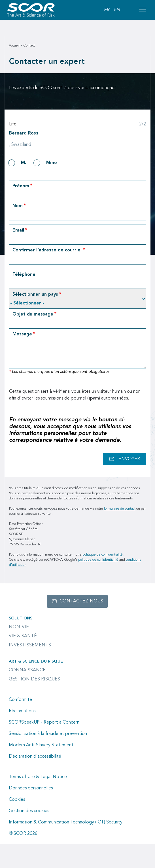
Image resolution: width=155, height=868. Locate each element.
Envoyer (129, 459)
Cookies (17, 800)
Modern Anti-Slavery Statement (41, 745)
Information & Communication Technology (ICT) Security (66, 822)
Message (22, 334)
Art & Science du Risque (36, 661)
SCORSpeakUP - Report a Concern (44, 722)
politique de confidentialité (103, 555)
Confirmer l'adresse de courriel (47, 250)
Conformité (20, 700)
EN (117, 10)
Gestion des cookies (29, 811)
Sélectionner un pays (35, 295)
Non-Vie (19, 627)
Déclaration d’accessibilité (35, 756)
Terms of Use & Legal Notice (38, 777)
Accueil (14, 46)
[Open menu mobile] (142, 10)
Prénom (21, 186)
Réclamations (22, 711)
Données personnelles (31, 788)
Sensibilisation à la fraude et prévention (48, 734)
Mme (52, 163)
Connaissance (27, 670)
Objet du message (33, 314)
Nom (18, 206)
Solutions (21, 618)
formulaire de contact (120, 509)
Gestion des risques (34, 679)
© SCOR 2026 (23, 834)
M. (24, 163)
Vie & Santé (23, 636)
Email (18, 230)
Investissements (30, 645)
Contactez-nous (81, 601)
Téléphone (24, 275)
